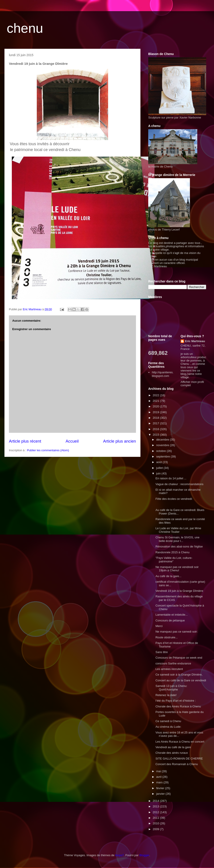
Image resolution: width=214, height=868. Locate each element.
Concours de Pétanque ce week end (179, 658)
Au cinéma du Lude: (168, 727)
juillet (160, 468)
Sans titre (162, 652)
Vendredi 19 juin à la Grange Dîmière (179, 591)
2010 (156, 823)
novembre (163, 445)
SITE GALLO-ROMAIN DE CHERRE (179, 759)
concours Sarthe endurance (173, 663)
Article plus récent (25, 441)
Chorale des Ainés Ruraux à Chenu (178, 706)
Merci (159, 626)
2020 (156, 406)
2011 (156, 818)
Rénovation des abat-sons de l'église (179, 546)
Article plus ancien (119, 441)
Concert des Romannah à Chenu (177, 764)
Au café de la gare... (168, 576)
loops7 (119, 855)
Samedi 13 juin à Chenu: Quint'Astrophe (171, 688)
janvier (161, 794)
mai (159, 771)
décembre (163, 440)
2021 (156, 401)
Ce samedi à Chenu (168, 721)
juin (159, 473)
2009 (156, 829)
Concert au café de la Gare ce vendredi (181, 680)
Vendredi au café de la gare (173, 747)
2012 (156, 812)
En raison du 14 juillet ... (171, 478)
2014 (156, 801)
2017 (156, 423)
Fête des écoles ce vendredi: (174, 499)
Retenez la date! (166, 695)
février (161, 788)
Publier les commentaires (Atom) (48, 450)
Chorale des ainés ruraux (172, 753)
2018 (156, 418)
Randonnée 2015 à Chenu (172, 552)
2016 (156, 429)
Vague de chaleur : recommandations (179, 484)
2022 (156, 395)
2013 (156, 806)
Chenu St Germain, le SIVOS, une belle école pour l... (177, 539)
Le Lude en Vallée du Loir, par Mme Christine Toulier (178, 530)
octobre (162, 451)
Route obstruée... (167, 637)
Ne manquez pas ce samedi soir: (176, 632)
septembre (164, 456)
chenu (25, 28)
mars (160, 782)
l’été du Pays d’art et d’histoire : (176, 701)
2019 (156, 412)
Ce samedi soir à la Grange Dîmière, (179, 675)
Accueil (72, 441)
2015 (156, 435)
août (159, 462)
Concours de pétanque (170, 620)
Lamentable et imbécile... (172, 615)
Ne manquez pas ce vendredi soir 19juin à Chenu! (177, 569)
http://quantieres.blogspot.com (163, 374)
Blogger (144, 855)
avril (159, 777)
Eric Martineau (195, 341)
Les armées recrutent (169, 669)
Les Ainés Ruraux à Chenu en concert (180, 742)
